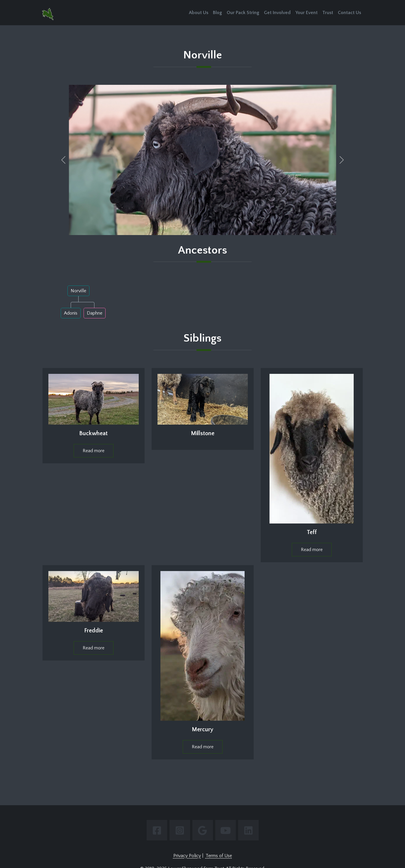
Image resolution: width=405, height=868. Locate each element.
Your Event (306, 13)
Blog (217, 13)
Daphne (95, 313)
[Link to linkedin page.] (248, 830)
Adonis (71, 313)
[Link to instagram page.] (180, 830)
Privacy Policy (187, 856)
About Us (199, 13)
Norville (78, 291)
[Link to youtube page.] (226, 830)
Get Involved (277, 13)
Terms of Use (219, 856)
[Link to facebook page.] (157, 830)
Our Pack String (243, 13)
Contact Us (349, 13)
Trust (328, 13)
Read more (94, 451)
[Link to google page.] (203, 830)
